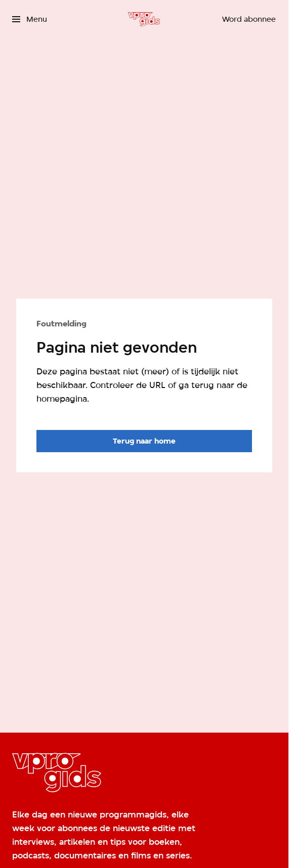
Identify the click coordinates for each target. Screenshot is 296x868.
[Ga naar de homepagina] (144, 441)
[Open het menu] (30, 19)
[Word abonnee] (249, 19)
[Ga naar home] (144, 19)
